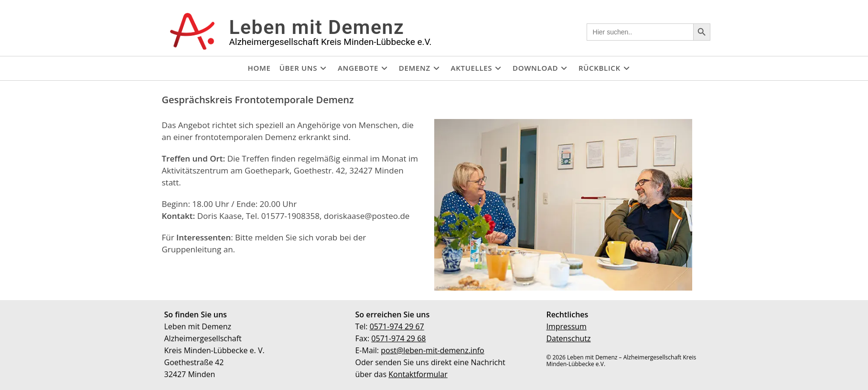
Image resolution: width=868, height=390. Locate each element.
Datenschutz (568, 338)
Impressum (566, 326)
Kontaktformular (418, 374)
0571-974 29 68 (398, 338)
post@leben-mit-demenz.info (433, 350)
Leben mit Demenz (316, 27)
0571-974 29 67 (397, 326)
